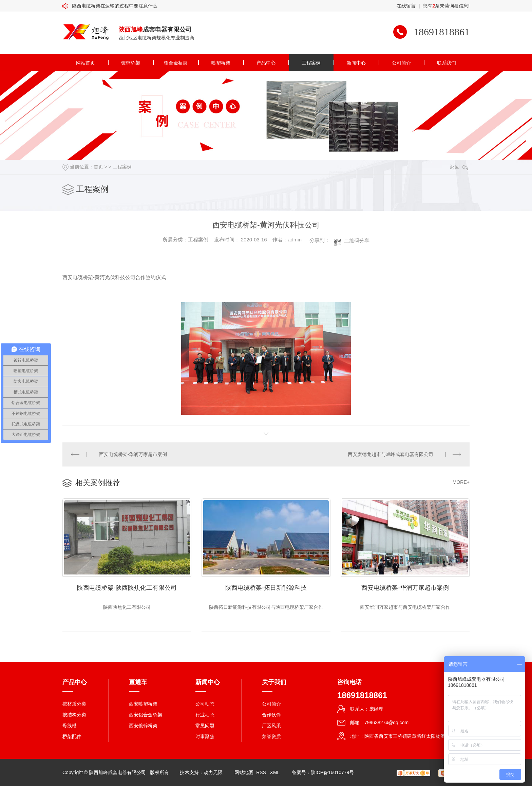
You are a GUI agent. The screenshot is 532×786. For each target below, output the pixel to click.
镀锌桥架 (131, 63)
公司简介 (401, 63)
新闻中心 (356, 63)
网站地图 (244, 772)
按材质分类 (74, 704)
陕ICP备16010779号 (332, 772)
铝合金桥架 (176, 63)
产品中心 (266, 63)
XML (275, 772)
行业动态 (205, 715)
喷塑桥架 (221, 63)
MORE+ (461, 482)
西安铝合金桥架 (146, 715)
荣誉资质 (271, 736)
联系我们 (446, 63)
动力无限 (213, 772)
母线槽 (70, 726)
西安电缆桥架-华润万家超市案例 (133, 454)
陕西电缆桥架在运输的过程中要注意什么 (115, 6)
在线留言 (406, 6)
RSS (262, 772)
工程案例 (311, 63)
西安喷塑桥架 (143, 704)
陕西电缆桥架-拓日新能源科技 (266, 588)
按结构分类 (74, 715)
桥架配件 (72, 736)
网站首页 (85, 63)
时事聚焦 (205, 736)
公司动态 (205, 704)
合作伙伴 (271, 715)
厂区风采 (271, 726)
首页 (98, 167)
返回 (459, 167)
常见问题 (205, 726)
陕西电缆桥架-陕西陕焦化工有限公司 (127, 588)
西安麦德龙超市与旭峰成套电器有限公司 (391, 454)
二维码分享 (357, 241)
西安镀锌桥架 (143, 726)
